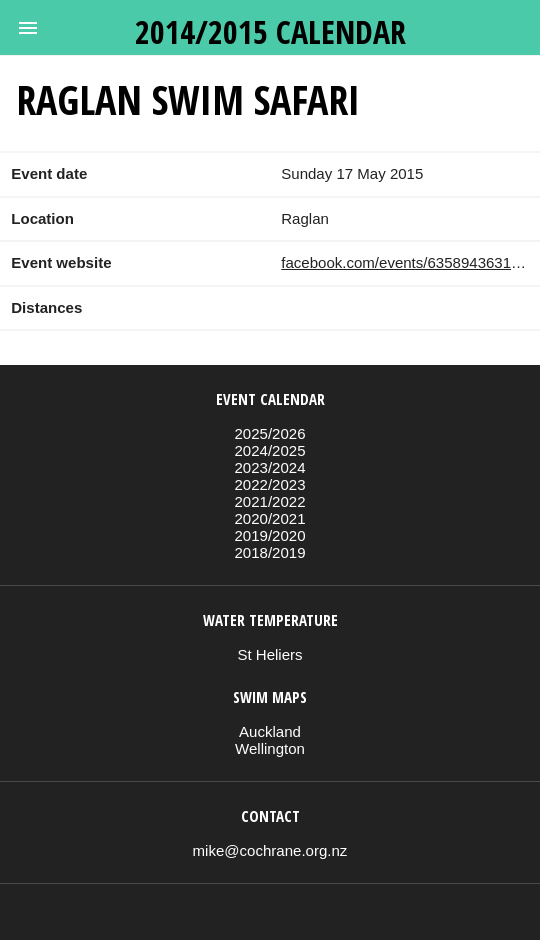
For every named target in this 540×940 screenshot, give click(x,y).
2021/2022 (269, 501)
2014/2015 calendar (270, 31)
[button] (28, 28)
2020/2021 (269, 518)
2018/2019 (269, 552)
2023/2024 (269, 467)
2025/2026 (269, 433)
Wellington (270, 748)
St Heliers (269, 654)
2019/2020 (269, 535)
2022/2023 (269, 484)
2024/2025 (269, 450)
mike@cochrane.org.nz (270, 850)
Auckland (270, 731)
